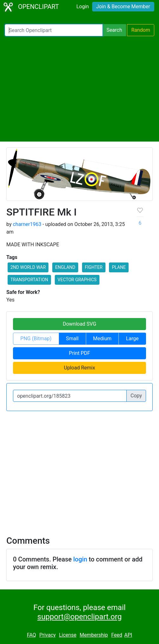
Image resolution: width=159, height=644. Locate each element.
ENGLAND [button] (65, 267)
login (80, 559)
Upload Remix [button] (79, 368)
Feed (117, 635)
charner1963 (27, 224)
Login (83, 7)
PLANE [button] (119, 267)
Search (114, 30)
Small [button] (72, 339)
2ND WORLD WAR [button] (28, 267)
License (68, 635)
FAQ (32, 635)
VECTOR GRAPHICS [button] (77, 280)
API (128, 635)
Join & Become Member (123, 7)
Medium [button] (102, 339)
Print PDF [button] (80, 353)
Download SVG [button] (79, 324)
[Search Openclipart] (54, 30)
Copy (136, 396)
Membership (94, 635)
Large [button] (132, 339)
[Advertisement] (79, 89)
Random (141, 30)
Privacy (48, 635)
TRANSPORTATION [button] (29, 280)
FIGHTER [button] (94, 267)
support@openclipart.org (79, 617)
